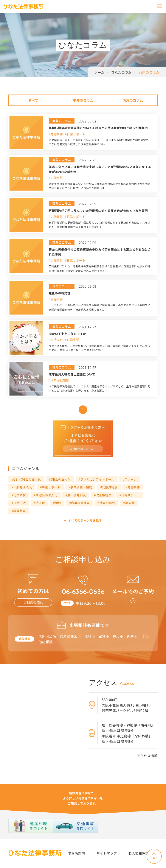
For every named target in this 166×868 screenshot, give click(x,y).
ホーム (98, 72)
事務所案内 (83, 840)
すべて (33, 100)
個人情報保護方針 (144, 840)
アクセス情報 (147, 743)
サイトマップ (110, 840)
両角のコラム (133, 100)
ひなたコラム (121, 72)
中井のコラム (83, 100)
